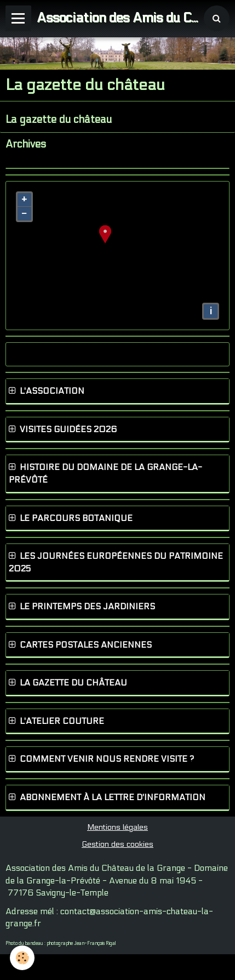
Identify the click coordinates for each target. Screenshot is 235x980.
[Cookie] (22, 958)
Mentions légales (117, 827)
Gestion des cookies (117, 844)
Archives (26, 144)
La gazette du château (59, 120)
